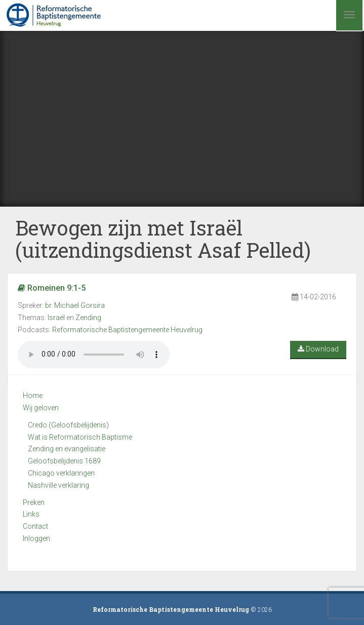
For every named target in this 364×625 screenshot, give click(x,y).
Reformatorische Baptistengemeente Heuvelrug (127, 330)
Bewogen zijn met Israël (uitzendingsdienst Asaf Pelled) (163, 239)
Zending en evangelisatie (67, 449)
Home (33, 396)
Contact (35, 526)
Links (31, 514)
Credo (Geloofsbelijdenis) (68, 425)
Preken (34, 502)
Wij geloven (41, 408)
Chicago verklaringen (61, 473)
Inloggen (36, 538)
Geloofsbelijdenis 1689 (64, 461)
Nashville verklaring (58, 485)
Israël (56, 318)
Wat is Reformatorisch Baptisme (80, 437)
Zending (88, 318)
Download (318, 349)
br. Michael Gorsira (75, 305)
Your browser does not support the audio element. (94, 355)
